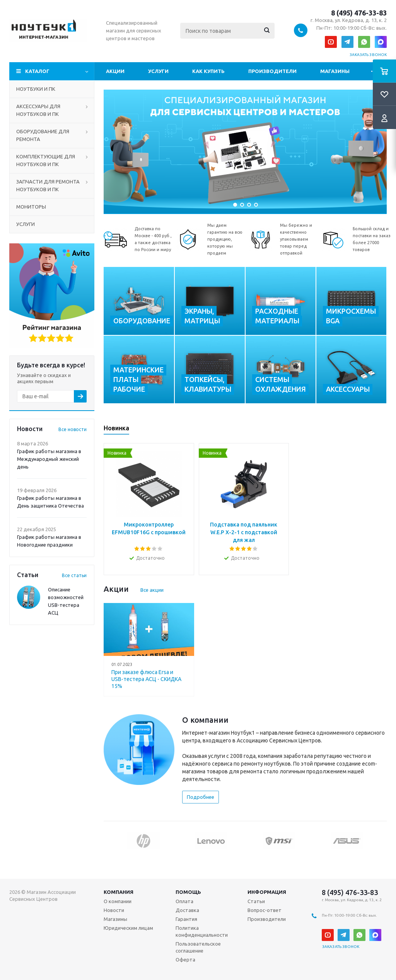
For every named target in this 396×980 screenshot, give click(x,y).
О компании (118, 901)
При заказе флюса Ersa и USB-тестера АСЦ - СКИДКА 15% (146, 679)
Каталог (37, 71)
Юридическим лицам (128, 928)
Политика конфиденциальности (202, 931)
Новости (114, 910)
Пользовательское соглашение (198, 947)
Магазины (335, 71)
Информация (267, 892)
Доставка (187, 910)
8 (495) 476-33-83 (359, 13)
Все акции (152, 590)
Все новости (73, 429)
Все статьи (74, 575)
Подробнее (201, 797)
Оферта (185, 960)
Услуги (158, 71)
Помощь (188, 892)
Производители (272, 71)
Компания (119, 892)
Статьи (256, 901)
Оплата (184, 901)
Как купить (208, 71)
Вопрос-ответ (265, 910)
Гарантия (186, 919)
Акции (115, 71)
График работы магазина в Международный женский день (49, 459)
